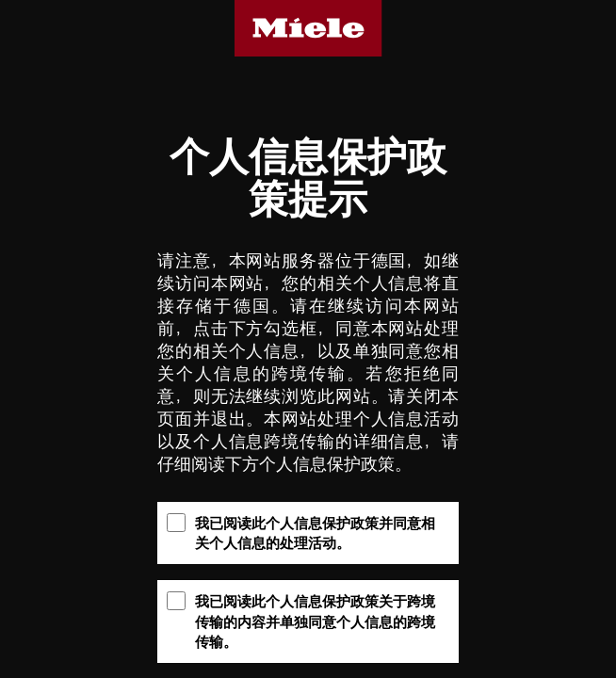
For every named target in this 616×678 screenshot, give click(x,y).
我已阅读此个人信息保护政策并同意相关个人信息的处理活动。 (301, 532)
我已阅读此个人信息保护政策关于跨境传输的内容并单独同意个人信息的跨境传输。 (301, 621)
